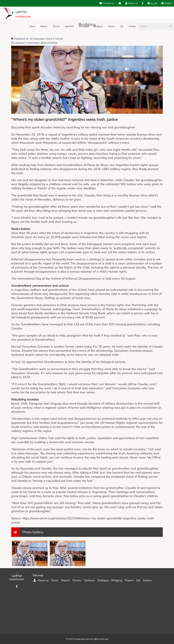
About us (132, 3)
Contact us (107, 3)
